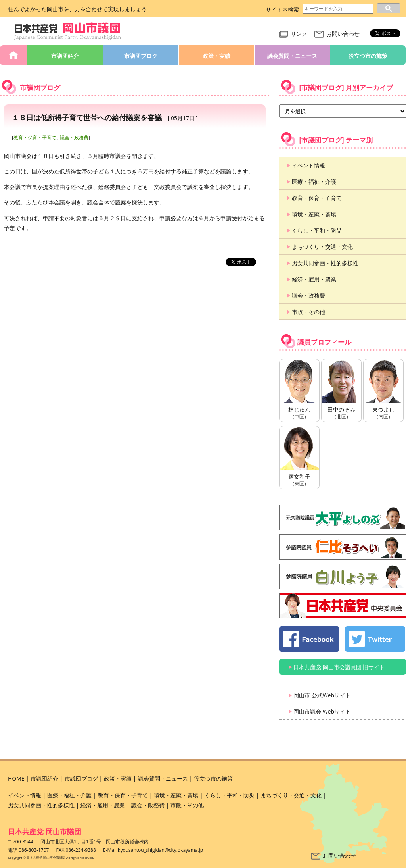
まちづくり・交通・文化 (322, 247)
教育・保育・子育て (35, 138)
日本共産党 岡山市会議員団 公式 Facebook (309, 639)
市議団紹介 (65, 56)
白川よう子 (343, 576)
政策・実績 (216, 56)
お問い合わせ (337, 34)
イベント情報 (308, 165)
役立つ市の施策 (368, 56)
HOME (13, 55)
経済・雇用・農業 (314, 279)
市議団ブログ (141, 56)
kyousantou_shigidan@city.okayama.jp (160, 850)
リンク (293, 34)
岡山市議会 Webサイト (322, 711)
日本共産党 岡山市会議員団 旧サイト (339, 667)
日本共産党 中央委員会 (343, 606)
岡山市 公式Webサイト (322, 695)
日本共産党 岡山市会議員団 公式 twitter (375, 639)
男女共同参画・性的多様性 (325, 263)
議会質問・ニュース (292, 56)
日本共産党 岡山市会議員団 (68, 32)
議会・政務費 (74, 138)
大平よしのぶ (343, 518)
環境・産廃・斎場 (314, 214)
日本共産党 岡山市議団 (45, 831)
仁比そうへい (343, 547)
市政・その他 (308, 312)
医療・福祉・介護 (314, 182)
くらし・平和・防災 (317, 230)
